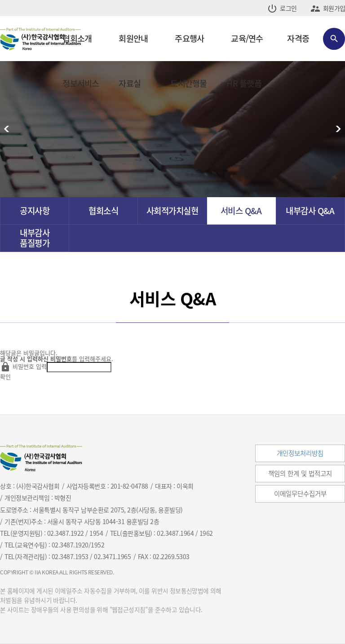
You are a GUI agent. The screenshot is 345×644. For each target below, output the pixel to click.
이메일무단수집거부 (300, 494)
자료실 (130, 83)
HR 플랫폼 (244, 83)
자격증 (298, 38)
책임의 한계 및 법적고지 (300, 473)
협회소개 (77, 38)
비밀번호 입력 (30, 366)
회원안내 (133, 38)
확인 (5, 377)
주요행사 (189, 38)
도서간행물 (188, 83)
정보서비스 (81, 83)
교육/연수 (247, 38)
